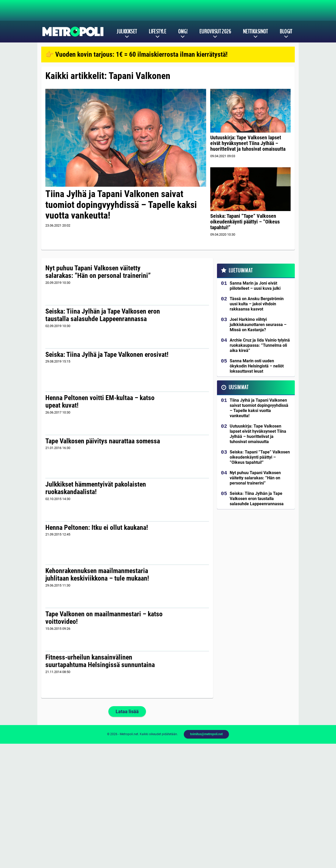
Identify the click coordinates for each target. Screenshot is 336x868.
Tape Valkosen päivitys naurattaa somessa (103, 441)
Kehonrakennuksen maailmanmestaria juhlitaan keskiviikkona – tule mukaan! (97, 575)
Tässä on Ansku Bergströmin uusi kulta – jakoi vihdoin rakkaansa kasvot (257, 304)
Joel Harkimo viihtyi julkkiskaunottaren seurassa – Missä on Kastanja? (258, 325)
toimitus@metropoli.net (206, 734)
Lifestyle (157, 32)
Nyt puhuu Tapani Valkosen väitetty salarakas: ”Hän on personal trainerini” (98, 272)
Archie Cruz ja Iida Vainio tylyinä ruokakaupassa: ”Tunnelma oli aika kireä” (260, 345)
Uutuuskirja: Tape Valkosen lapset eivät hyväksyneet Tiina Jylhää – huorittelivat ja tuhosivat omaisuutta (248, 143)
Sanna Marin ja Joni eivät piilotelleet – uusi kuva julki (255, 286)
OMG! (183, 32)
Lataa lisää (127, 711)
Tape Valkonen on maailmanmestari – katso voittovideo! (104, 618)
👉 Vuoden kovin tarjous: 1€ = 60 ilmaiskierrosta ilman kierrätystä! (136, 54)
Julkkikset (127, 32)
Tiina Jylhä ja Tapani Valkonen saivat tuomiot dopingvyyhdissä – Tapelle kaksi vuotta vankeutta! (121, 205)
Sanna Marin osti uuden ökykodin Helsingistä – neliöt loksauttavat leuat (257, 366)
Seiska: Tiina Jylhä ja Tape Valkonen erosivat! (107, 355)
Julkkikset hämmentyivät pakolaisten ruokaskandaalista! (96, 488)
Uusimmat (239, 387)
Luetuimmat (241, 271)
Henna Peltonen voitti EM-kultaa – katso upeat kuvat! (100, 402)
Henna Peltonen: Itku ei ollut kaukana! (97, 527)
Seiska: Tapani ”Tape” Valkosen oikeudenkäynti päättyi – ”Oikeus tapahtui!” (245, 222)
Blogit (286, 32)
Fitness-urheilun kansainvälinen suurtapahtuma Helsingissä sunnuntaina (100, 661)
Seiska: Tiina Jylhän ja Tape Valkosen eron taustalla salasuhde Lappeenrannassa (103, 315)
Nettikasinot (255, 32)
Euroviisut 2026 (215, 32)
